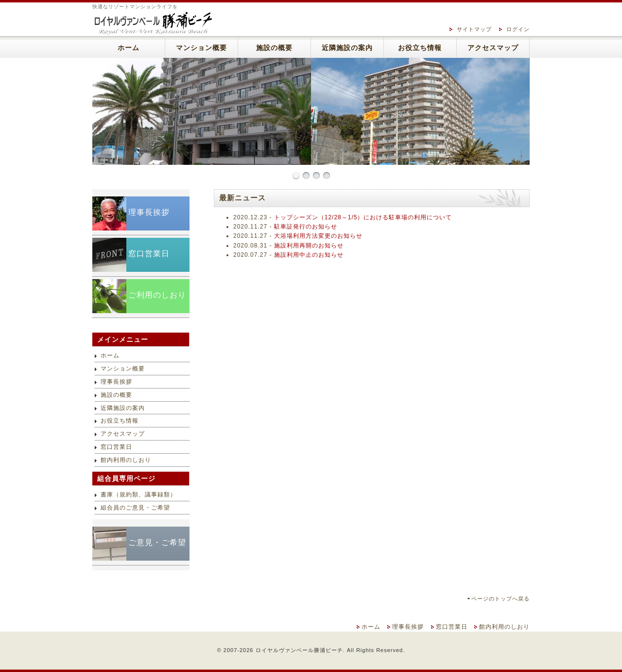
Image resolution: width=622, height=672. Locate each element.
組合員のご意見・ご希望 (135, 508)
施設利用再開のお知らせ (309, 246)
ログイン (518, 29)
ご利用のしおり (157, 295)
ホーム (129, 48)
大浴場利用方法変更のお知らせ (318, 236)
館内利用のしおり (126, 460)
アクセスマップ (493, 48)
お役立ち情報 (420, 48)
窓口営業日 (149, 254)
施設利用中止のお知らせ (309, 255)
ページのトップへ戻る (501, 599)
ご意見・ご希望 (157, 542)
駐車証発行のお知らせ (306, 227)
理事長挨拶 (149, 212)
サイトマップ (474, 29)
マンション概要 (201, 48)
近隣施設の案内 (347, 48)
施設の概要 (274, 48)
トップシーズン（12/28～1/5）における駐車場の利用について (363, 217)
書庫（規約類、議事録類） (138, 495)
